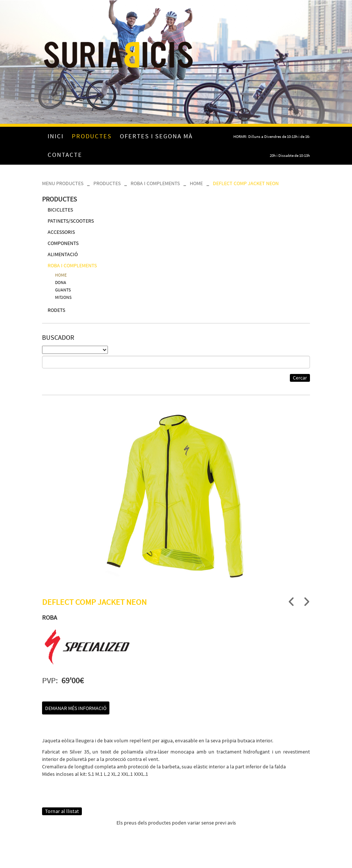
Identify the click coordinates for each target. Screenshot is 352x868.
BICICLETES (60, 210)
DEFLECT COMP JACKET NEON (246, 183)
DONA (61, 282)
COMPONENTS (63, 243)
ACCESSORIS (61, 232)
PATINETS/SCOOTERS (71, 221)
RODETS (56, 310)
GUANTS (63, 290)
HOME (196, 183)
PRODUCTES (107, 183)
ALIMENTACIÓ (63, 254)
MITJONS (63, 297)
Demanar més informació (76, 708)
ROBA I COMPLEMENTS (155, 183)
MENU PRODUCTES (63, 183)
